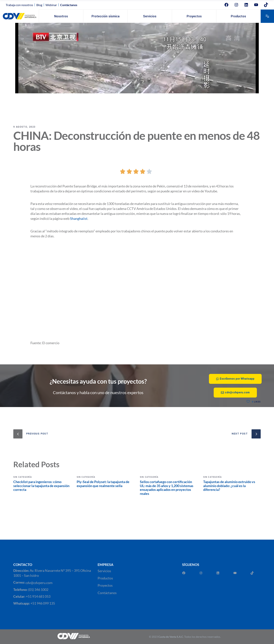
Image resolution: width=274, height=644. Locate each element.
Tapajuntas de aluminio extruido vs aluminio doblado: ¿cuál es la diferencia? (229, 486)
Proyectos (105, 586)
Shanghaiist (79, 218)
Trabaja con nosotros (19, 5)
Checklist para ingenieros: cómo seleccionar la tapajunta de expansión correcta (41, 486)
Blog (39, 5)
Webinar (51, 5)
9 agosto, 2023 (24, 127)
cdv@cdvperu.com (39, 583)
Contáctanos (107, 593)
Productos (105, 578)
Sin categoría (23, 477)
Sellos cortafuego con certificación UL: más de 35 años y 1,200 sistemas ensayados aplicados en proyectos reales (167, 488)
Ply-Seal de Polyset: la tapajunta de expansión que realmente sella (103, 484)
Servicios (104, 571)
